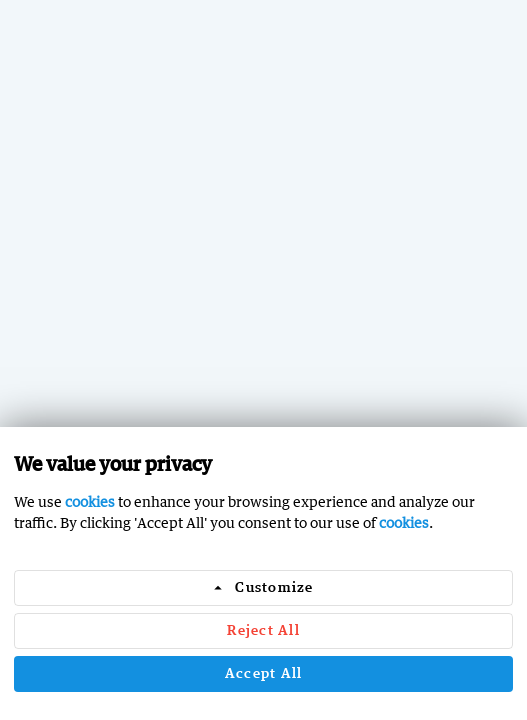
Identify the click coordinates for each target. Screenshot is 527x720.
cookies (90, 501)
